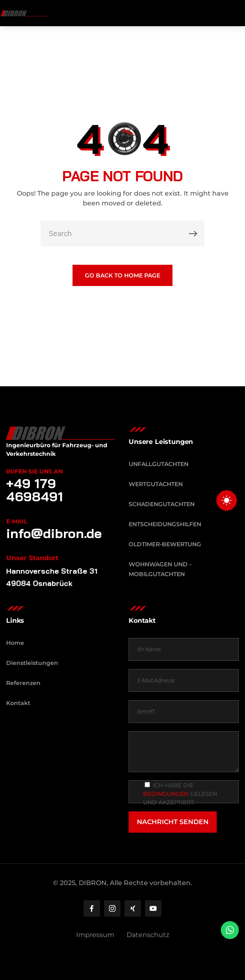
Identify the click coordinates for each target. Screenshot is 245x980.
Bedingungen (166, 794)
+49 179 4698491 (35, 490)
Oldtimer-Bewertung (165, 544)
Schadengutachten (162, 504)
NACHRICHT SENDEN (173, 822)
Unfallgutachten (159, 464)
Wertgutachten (156, 484)
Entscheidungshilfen (165, 524)
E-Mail (17, 521)
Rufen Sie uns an (34, 471)
